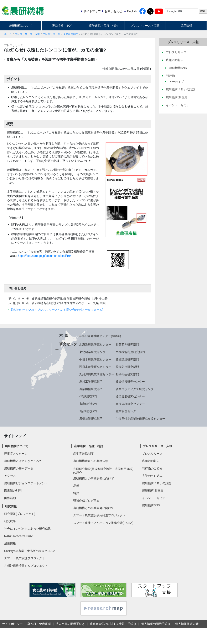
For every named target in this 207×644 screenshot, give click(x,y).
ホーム (8, 34)
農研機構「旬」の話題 (157, 483)
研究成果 (10, 521)
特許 (76, 493)
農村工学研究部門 (91, 382)
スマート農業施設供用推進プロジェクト (99, 515)
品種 (76, 486)
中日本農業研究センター (95, 359)
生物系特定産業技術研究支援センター (140, 419)
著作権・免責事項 (39, 624)
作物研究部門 (88, 396)
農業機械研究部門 (91, 389)
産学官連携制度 (83, 454)
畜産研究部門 (71, 34)
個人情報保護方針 (187, 624)
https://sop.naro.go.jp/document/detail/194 (45, 256)
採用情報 (186, 26)
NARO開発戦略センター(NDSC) (100, 336)
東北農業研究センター (94, 352)
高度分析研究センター (130, 404)
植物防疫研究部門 (127, 367)
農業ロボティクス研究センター (136, 389)
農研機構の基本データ (19, 468)
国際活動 (10, 498)
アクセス (10, 476)
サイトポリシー (12, 624)
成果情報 (10, 543)
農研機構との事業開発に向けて (94, 478)
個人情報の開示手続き (156, 624)
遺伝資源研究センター (130, 396)
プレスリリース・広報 (145, 26)
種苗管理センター (127, 411)
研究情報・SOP (62, 26)
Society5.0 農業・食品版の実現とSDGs (30, 551)
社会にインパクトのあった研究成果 (27, 529)
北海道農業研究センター (95, 344)
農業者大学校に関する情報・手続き (113, 624)
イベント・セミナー (155, 498)
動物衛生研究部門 (127, 374)
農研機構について (21, 26)
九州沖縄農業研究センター (97, 374)
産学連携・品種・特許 (104, 26)
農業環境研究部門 (127, 359)
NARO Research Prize (19, 536)
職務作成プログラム (86, 500)
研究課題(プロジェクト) (20, 514)
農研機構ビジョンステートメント (26, 483)
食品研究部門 (88, 411)
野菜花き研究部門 (127, 344)
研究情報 (11, 506)
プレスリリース (51, 34)
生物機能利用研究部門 (130, 352)
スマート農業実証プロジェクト (25, 558)
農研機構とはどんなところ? (22, 461)
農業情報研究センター (130, 382)
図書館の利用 (13, 490)
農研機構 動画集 (153, 490)
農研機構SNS (151, 505)
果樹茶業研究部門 (91, 419)
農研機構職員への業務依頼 (91, 461)
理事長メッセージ (16, 454)
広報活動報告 (151, 461)
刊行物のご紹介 (152, 468)
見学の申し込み (152, 476)
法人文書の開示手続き (70, 624)
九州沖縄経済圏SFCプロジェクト (26, 566)
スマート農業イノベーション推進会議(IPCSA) (103, 523)
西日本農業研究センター (95, 367)
